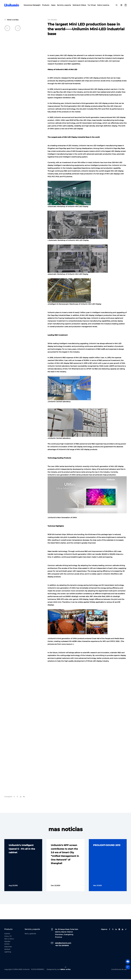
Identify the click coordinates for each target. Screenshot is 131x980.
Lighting (8, 953)
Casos (53, 5)
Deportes (8, 947)
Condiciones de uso (119, 970)
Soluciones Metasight (32, 5)
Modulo (7, 950)
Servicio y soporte (64, 5)
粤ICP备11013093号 (38, 970)
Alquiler (7, 942)
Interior (7, 934)
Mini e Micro (9, 940)
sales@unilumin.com (63, 944)
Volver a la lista (11, 21)
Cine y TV (8, 937)
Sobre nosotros (103, 5)
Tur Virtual (92, 5)
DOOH (7, 945)
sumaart (60, 970)
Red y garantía (30, 934)
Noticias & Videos (79, 5)
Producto (46, 5)
